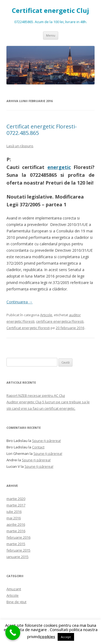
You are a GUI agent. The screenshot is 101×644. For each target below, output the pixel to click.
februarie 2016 (18, 537)
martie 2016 (16, 531)
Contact (38, 447)
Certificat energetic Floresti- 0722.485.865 (42, 130)
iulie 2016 (14, 512)
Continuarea (20, 302)
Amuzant (14, 589)
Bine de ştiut (16, 602)
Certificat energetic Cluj (50, 11)
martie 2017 (16, 505)
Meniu (51, 35)
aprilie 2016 (16, 524)
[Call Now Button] (13, 633)
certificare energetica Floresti (60, 321)
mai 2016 (14, 518)
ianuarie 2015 (18, 557)
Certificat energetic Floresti (28, 328)
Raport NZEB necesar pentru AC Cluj (36, 395)
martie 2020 (16, 499)
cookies (47, 636)
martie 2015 (16, 544)
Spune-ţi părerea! (46, 441)
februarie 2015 (18, 550)
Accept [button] (66, 637)
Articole (46, 315)
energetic (59, 167)
